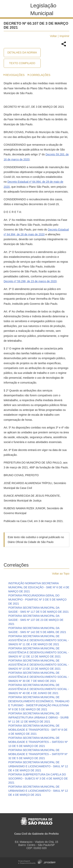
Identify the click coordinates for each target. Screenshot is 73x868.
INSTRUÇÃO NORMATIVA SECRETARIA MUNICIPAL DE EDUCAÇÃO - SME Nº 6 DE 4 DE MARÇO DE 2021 (39, 587)
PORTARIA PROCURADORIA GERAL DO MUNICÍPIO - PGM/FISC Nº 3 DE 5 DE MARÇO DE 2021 (37, 600)
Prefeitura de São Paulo (36, 819)
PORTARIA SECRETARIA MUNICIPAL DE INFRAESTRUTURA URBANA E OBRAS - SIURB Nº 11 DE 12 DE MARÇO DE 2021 (39, 717)
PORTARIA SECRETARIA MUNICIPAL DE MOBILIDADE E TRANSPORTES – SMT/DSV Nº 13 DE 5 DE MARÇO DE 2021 (38, 742)
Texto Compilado (22, 63)
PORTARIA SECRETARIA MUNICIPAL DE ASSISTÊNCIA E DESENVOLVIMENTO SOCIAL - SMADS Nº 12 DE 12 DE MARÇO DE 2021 (39, 652)
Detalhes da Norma (22, 52)
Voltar (53, 36)
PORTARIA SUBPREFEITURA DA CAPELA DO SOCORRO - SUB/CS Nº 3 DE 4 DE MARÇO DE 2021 (38, 779)
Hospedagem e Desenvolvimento (37, 861)
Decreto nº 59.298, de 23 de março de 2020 (30, 281)
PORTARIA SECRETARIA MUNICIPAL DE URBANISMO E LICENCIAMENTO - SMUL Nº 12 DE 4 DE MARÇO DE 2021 (38, 766)
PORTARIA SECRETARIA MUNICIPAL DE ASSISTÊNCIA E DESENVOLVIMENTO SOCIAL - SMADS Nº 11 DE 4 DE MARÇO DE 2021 (39, 640)
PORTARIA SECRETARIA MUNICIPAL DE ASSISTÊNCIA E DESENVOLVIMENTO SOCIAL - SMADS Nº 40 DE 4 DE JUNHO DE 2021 (39, 689)
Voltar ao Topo (61, 574)
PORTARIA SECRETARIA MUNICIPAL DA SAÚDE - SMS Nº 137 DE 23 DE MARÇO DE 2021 (36, 620)
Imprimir (65, 36)
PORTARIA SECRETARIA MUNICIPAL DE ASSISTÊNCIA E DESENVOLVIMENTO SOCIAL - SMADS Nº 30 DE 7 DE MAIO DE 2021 (39, 677)
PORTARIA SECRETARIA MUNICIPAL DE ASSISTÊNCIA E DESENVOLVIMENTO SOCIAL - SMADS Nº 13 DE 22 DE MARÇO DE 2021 (39, 665)
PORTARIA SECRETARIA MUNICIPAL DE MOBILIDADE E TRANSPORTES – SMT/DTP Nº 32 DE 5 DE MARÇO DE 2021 (38, 754)
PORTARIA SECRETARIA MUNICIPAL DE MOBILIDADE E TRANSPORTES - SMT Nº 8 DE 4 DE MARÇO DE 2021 (38, 730)
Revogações (15, 75)
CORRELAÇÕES (40, 75)
